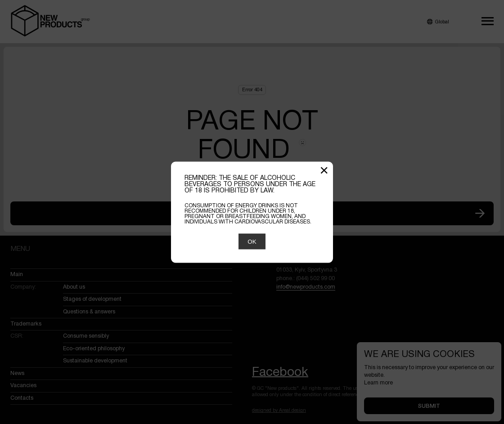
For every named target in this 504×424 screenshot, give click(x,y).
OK (252, 241)
